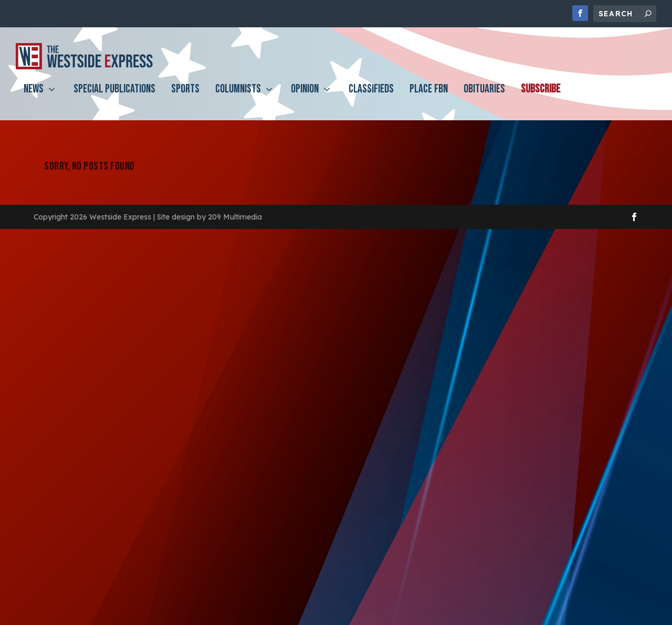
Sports (185, 98)
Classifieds (371, 98)
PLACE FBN (429, 98)
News (34, 98)
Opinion (305, 98)
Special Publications (114, 98)
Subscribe (540, 98)
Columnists (238, 98)
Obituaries (484, 98)
